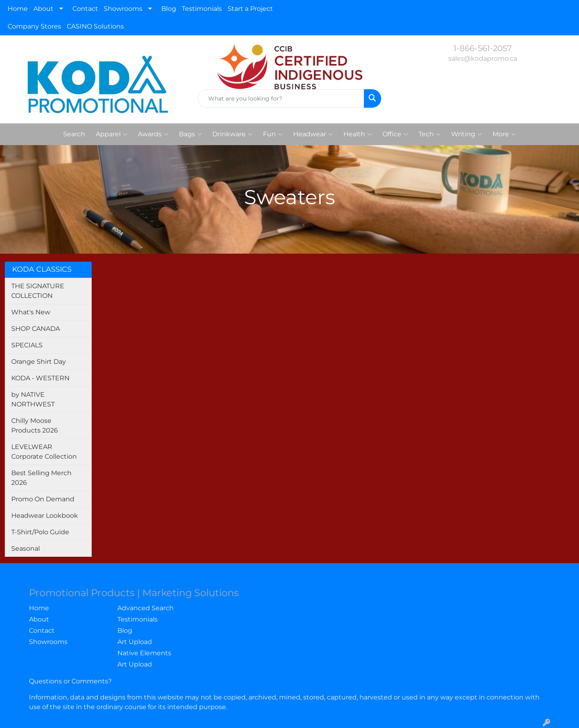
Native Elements (144, 653)
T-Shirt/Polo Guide (40, 532)
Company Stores (34, 26)
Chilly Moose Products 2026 (35, 426)
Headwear (313, 134)
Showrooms (123, 9)
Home (18, 9)
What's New (31, 312)
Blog (169, 9)
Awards (153, 134)
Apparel (112, 134)
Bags (190, 134)
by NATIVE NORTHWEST (33, 399)
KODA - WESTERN (40, 378)
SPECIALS (27, 345)
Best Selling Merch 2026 (41, 478)
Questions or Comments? (70, 681)
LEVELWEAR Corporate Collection (44, 452)
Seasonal (26, 549)
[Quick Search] (281, 98)
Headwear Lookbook (45, 516)
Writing (467, 134)
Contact (85, 9)
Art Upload (135, 642)
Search (74, 134)
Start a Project (250, 9)
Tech (430, 134)
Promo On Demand (43, 499)
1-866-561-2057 (483, 48)
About (43, 9)
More (504, 134)
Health (358, 134)
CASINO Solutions (95, 26)
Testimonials (202, 9)
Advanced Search (146, 608)
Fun (273, 134)
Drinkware (232, 134)
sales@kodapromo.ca (483, 58)
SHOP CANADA (36, 329)
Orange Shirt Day (39, 362)
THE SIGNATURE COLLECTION (38, 291)
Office (395, 134)
